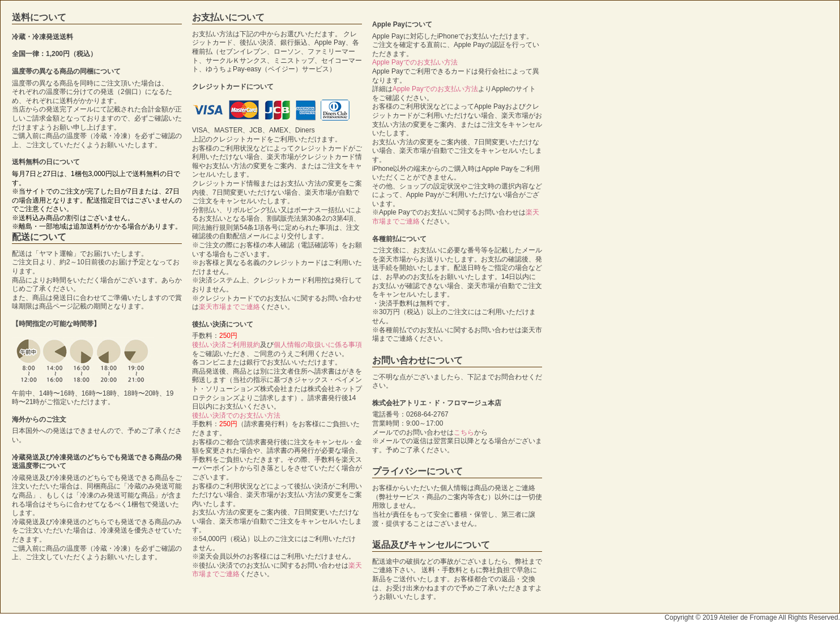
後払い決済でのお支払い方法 (236, 415)
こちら (464, 432)
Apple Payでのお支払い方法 (415, 62)
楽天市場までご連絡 (229, 307)
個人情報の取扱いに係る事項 (318, 345)
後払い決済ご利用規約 (226, 345)
